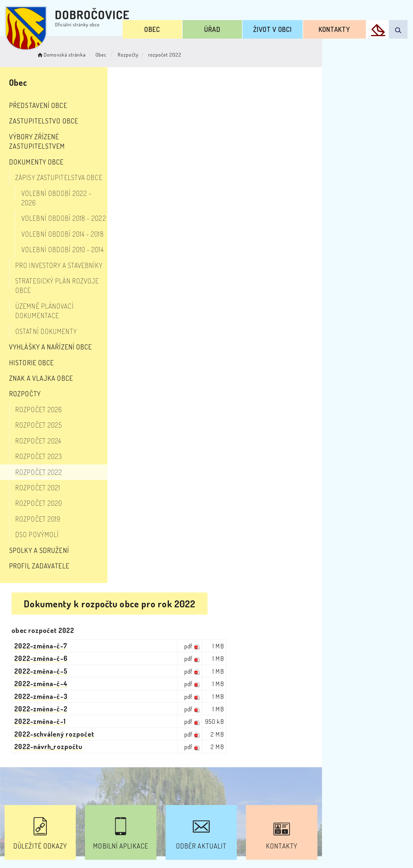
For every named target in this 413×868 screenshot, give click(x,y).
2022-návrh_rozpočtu (188, 231)
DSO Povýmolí (37, 496)
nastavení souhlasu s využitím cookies (339, 852)
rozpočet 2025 (39, 387)
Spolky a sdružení (39, 512)
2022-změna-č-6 (180, 143)
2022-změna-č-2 (180, 193)
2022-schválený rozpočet (194, 218)
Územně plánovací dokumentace (67, 277)
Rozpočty (136, 53)
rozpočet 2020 (39, 465)
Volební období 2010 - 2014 (63, 230)
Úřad (236, 27)
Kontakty (340, 27)
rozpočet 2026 (39, 371)
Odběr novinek (207, 813)
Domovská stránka (69, 53)
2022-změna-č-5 (180, 155)
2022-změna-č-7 (180, 130)
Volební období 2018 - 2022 (64, 199)
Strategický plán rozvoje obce (66, 262)
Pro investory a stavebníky (59, 246)
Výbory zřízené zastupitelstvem (63, 137)
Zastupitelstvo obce (44, 121)
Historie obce (32, 324)
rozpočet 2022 (39, 434)
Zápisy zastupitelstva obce (59, 168)
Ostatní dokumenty (46, 293)
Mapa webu (255, 813)
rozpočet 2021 (38, 449)
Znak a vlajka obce (41, 340)
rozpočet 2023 (39, 418)
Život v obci (287, 27)
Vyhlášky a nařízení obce (51, 308)
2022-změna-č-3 (180, 181)
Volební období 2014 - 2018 (63, 215)
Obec (185, 27)
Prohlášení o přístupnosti (140, 813)
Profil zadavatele (39, 527)
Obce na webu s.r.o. (300, 842)
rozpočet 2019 (38, 481)
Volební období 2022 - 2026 (65, 183)
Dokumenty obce (36, 152)
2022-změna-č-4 (180, 168)
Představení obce (38, 105)
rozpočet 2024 (38, 402)
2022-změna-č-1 (180, 206)
